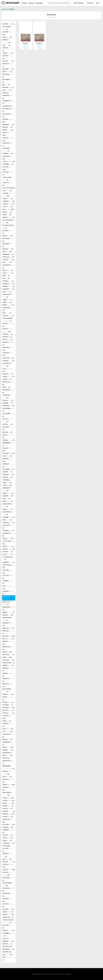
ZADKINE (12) (7, 952)
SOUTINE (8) (8, 824)
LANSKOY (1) (8, 522)
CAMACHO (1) (8, 144)
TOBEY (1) (7, 840)
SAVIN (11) (8, 803)
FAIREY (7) (8, 305)
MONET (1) (8, 665)
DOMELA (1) (8, 281)
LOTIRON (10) (8, 572)
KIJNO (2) (8, 493)
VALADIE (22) (7, 874)
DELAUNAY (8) (8, 240)
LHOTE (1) (8, 554)
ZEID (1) (8, 958)
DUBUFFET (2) (8, 289)
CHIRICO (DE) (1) (7, 179)
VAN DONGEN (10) (7, 884)
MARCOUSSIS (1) (7, 619)
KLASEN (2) (8, 496)
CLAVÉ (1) (8, 199)
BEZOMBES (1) (8, 81)
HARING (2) (8, 403)
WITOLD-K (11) (7, 946)
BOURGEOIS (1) (9, 110)
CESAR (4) (9, 161)
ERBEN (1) (7, 300)
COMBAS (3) (8, 201)
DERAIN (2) (8, 249)
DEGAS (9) (7, 236)
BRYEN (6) (8, 130)
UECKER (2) (9, 862)
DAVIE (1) (7, 215)
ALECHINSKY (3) (7, 28)
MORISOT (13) (8, 685)
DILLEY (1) (8, 273)
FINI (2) (7, 313)
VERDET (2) (8, 914)
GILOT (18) (7, 370)
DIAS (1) (7, 262)
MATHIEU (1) (8, 632)
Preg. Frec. (68, 974)
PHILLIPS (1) (8, 710)
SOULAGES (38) (8, 821)
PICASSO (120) (7, 717)
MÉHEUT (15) (8, 643)
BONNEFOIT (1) (8, 102)
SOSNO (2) (8, 816)
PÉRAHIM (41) (8, 708)
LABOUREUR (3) (8, 513)
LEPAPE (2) (8, 549)
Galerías (31, 3)
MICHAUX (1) (8, 655)
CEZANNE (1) (8, 164)
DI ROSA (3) (8, 260)
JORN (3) (7, 483)
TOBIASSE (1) (8, 843)
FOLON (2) (8, 325)
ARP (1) (6, 45)
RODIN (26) (8, 785)
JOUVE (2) (7, 485)
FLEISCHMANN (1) (7, 320)
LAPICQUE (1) (8, 527)
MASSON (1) (8, 628)
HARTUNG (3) (8, 406)
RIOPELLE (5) (8, 781)
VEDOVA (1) (8, 909)
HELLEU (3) (8, 436)
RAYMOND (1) (7, 753)
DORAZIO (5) (8, 284)
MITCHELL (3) (8, 660)
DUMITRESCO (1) (7, 296)
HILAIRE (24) (7, 449)
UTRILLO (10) (8, 866)
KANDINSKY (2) (7, 489)
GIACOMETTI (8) (7, 365)
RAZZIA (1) (6, 758)
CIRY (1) (7, 190)
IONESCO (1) (8, 465)
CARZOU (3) (8, 153)
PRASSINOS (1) (8, 743)
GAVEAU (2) (8, 361)
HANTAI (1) (8, 400)
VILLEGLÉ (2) (8, 926)
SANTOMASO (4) (7, 794)
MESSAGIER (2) (8, 648)
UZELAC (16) (9, 870)
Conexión (90, 3)
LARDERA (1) (8, 530)
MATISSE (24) (8, 636)
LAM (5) (7, 520)
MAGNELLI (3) (8, 593)
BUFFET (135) (7, 134)
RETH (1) (7, 777)
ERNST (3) (7, 302)
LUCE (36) (7, 587)
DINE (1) (6, 276)
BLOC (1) (7, 90)
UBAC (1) (7, 859)
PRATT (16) (8, 747)
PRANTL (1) (7, 739)
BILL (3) (6, 85)
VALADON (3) (8, 879)
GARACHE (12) (8, 354)
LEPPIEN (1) (8, 552)
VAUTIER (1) (8, 905)
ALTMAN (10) (7, 33)
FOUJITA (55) (8, 330)
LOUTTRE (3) (8, 577)
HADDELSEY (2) (6, 396)
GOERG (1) (8, 376)
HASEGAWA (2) (9, 410)
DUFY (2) (7, 292)
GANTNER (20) (8, 349)
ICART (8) (7, 456)
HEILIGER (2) (8, 428)
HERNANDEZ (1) (8, 444)
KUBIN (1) (7, 509)
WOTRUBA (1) (8, 949)
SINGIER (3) (9, 811)
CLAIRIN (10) (7, 195)
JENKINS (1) (8, 477)
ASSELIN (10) (8, 57)
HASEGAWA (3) (8, 415)
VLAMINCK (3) (9, 934)
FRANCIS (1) (8, 334)
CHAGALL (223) (7, 168)
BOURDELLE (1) (7, 106)
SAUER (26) (8, 798)
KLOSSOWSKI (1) (7, 505)
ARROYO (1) (8, 49)
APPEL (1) (7, 37)
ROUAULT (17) (8, 789)
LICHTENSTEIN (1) (7, 558)
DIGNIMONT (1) (9, 266)
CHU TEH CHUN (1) (9, 188)
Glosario (63, 974)
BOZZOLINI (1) (8, 115)
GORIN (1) (7, 379)
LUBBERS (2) (8, 582)
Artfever (5, 9)
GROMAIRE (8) (8, 391)
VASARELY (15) (8, 900)
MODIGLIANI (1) (8, 663)
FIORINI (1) (8, 316)
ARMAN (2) (7, 41)
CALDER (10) (8, 139)
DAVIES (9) (8, 217)
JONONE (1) (6, 480)
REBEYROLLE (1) (8, 762)
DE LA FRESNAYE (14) (8, 221)
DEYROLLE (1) (8, 257)
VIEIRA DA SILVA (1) (8, 921)
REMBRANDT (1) (8, 767)
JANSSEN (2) (8, 474)
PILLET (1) (8, 729)
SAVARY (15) (8, 800)
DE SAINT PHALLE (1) (8, 227)
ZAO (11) (8, 954)
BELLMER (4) (8, 69)
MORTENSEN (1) (7, 690)
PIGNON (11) (8, 725)
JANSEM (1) (7, 472)
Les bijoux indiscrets (26, 46)
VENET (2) (8, 912)
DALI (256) (8, 209)
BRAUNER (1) (8, 124)
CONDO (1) (8, 204)
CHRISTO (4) (8, 184)
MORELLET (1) (9, 680)
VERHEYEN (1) (8, 917)
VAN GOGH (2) (8, 889)
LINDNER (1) (9, 562)
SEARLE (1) (8, 806)
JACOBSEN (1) (8, 469)
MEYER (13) (7, 652)
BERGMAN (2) (8, 76)
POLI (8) (7, 731)
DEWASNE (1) (8, 254)
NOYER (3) (8, 698)
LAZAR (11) (8, 538)
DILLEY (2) (8, 270)
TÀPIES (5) (8, 835)
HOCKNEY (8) (8, 453)
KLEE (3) (6, 498)
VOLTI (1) (6, 938)
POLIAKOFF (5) (8, 735)
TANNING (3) (8, 831)
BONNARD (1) (8, 97)
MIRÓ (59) (7, 657)
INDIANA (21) (7, 460)
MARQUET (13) (8, 624)
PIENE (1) (7, 721)
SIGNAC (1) (7, 808)
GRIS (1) (6, 387)
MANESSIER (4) (8, 608)
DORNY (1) (8, 286)
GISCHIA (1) (8, 374)
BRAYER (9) (7, 127)
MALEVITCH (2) (6, 603)
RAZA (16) (7, 755)
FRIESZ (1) (8, 339)
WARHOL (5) (8, 941)
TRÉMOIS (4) (8, 855)
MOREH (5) (8, 675)
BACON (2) (8, 61)
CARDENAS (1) (6, 150)
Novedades (39, 3)
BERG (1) (7, 72)
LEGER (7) (8, 546)
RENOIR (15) (7, 773)
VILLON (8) (8, 930)
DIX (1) (6, 278)
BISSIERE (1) (8, 87)
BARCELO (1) (8, 65)
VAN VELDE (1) (8, 895)
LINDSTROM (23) (8, 566)
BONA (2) (5, 93)
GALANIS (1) (9, 343)
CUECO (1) (8, 207)
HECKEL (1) (8, 424)
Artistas (24, 3)
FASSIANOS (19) (8, 309)
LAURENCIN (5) (8, 534)
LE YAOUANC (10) (8, 542)
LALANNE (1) (9, 517)
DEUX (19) (7, 252)
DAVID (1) (7, 212)
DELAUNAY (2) (8, 245)
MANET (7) (8, 612)
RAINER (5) (8, 750)
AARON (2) (8, 24)
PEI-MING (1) (8, 705)
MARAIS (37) (8, 615)
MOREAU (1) (8, 669)
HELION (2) (7, 432)
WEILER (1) (7, 944)
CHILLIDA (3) (8, 173)
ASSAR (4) (8, 53)
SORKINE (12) (8, 814)
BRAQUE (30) (8, 121)
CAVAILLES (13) (8, 158)
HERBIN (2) (8, 440)
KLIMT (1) (8, 501)
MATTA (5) (8, 639)
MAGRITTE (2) (8, 598)
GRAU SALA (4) (8, 383)
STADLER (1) (8, 827)
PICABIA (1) (8, 713)
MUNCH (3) (8, 694)
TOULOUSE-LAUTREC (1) (8, 848)
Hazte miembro (78, 3)
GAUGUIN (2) (8, 358)
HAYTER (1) (7, 420)
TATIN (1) (7, 838)
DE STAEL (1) (8, 232)
